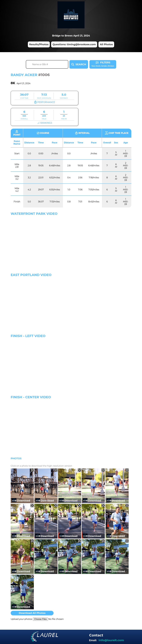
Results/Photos (39, 44)
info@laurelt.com (111, 640)
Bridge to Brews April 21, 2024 (71, 36)
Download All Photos (32, 613)
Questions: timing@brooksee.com (74, 44)
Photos (16, 459)
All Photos (106, 44)
